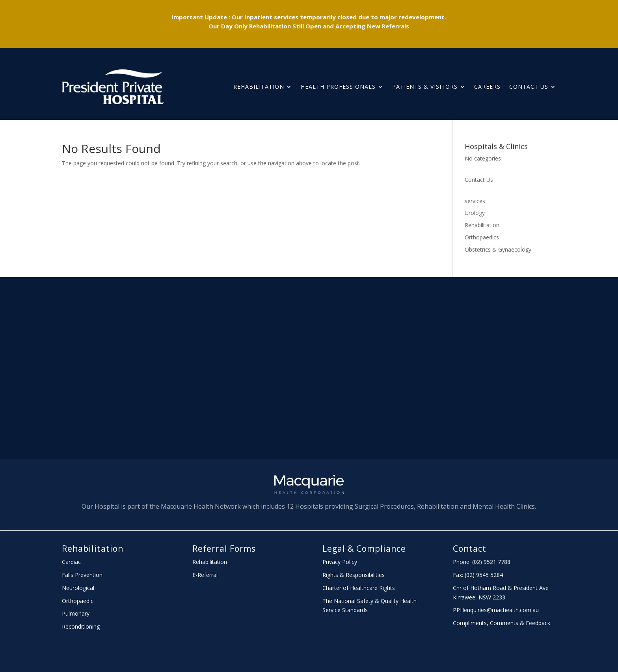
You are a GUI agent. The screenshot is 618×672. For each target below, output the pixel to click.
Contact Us (529, 87)
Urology (475, 213)
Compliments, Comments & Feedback (502, 623)
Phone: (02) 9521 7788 (482, 562)
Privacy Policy (340, 562)
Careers (487, 87)
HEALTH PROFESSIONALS (338, 87)
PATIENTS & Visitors (425, 87)
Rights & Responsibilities (354, 575)
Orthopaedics (482, 237)
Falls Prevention (82, 575)
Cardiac (71, 562)
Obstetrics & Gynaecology (498, 249)
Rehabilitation (259, 87)
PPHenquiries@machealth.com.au (496, 610)
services (475, 201)
